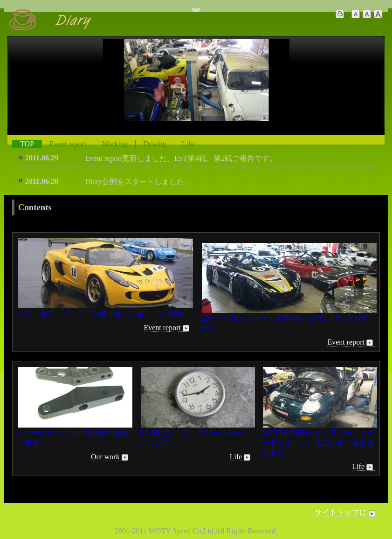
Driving (155, 144)
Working (115, 144)
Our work (110, 457)
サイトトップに (346, 512)
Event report (68, 144)
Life (188, 144)
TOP (27, 144)
